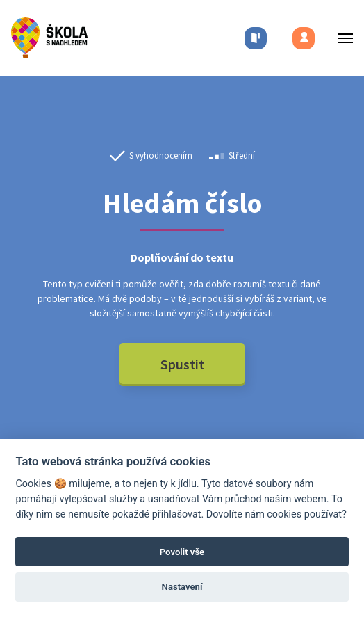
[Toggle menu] (341, 38)
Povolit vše (182, 552)
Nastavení (182, 587)
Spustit (182, 364)
